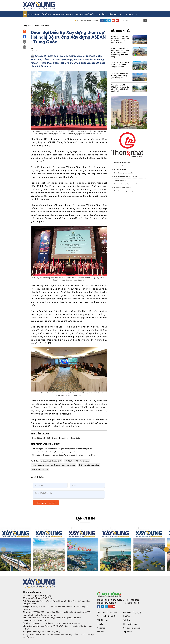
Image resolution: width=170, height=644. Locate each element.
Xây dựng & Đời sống (132, 628)
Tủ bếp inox (118, 180)
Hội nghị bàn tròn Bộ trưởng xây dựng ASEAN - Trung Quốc (56, 438)
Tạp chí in (127, 632)
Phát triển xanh (130, 624)
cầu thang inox (122, 173)
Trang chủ (27, 26)
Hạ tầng (102, 14)
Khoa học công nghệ (63, 14)
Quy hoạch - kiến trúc (86, 14)
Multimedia (102, 628)
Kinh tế (100, 624)
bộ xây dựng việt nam (40, 469)
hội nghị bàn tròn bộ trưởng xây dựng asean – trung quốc (53, 465)
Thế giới (100, 632)
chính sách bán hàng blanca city (125, 187)
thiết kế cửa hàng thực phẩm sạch (126, 184)
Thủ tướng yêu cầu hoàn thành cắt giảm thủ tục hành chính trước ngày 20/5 (63, 449)
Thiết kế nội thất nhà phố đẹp (127, 177)
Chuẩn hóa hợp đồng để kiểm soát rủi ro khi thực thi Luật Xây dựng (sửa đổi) (120, 39)
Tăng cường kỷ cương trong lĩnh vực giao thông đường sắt (56, 452)
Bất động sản (116, 14)
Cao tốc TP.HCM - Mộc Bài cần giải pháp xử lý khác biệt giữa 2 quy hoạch (120, 88)
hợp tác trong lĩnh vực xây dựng (77, 461)
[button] (136, 14)
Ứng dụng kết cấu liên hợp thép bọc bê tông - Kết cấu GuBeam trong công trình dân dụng (120, 52)
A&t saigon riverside (134, 191)
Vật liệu (129, 14)
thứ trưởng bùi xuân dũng (89, 465)
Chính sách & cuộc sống (40, 14)
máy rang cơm (119, 166)
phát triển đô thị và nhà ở (51, 461)
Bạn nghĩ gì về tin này (46, 503)
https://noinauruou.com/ (122, 162)
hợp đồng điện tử (120, 169)
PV (32, 48)
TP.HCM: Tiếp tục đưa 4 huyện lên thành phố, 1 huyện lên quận (120, 64)
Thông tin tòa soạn (32, 592)
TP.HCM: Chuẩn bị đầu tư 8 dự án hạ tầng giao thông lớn (120, 76)
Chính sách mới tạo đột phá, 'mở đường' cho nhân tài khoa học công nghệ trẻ (63, 455)
